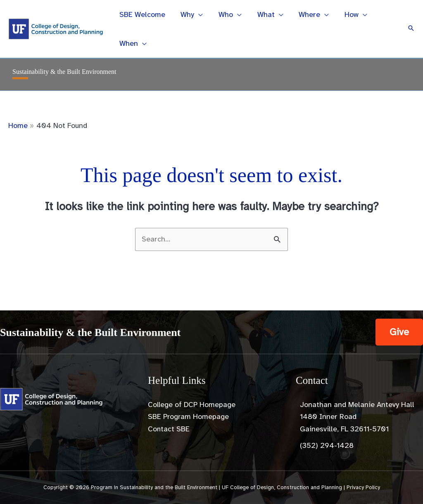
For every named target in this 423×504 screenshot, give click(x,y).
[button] (191, 14)
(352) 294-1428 (327, 445)
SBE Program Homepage (189, 416)
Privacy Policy (363, 487)
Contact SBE (169, 429)
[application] (198, 14)
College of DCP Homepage (192, 405)
